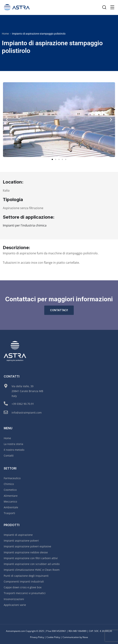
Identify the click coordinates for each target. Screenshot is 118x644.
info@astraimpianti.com (27, 413)
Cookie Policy (53, 637)
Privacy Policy (37, 637)
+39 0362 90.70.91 (23, 404)
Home (5, 34)
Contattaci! (59, 310)
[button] (7, 120)
